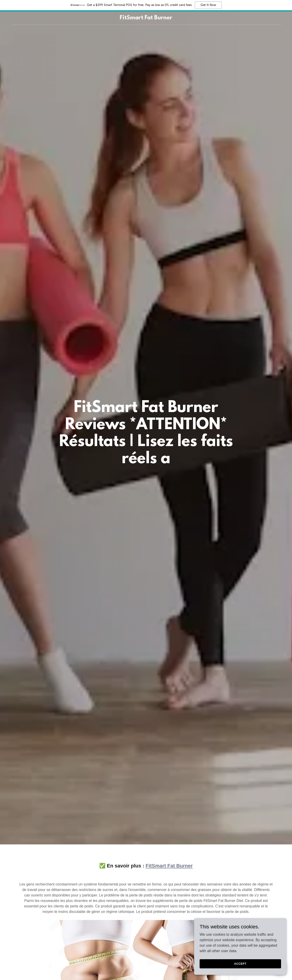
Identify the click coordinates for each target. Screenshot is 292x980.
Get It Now (208, 5)
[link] (146, 18)
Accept (241, 964)
